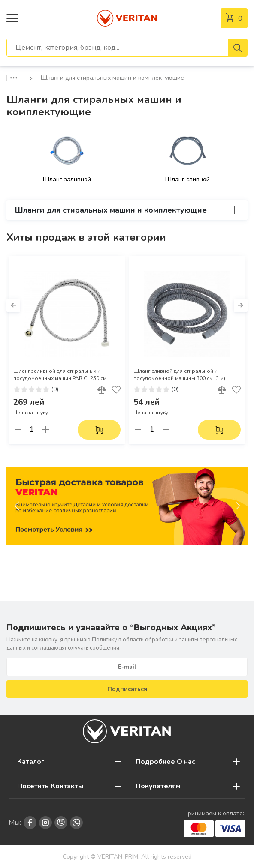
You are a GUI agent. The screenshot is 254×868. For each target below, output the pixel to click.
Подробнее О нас (165, 762)
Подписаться (127, 689)
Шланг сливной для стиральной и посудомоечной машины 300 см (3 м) (179, 375)
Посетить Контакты (50, 786)
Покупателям (158, 786)
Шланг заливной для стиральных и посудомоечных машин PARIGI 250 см (60, 375)
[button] (13, 305)
